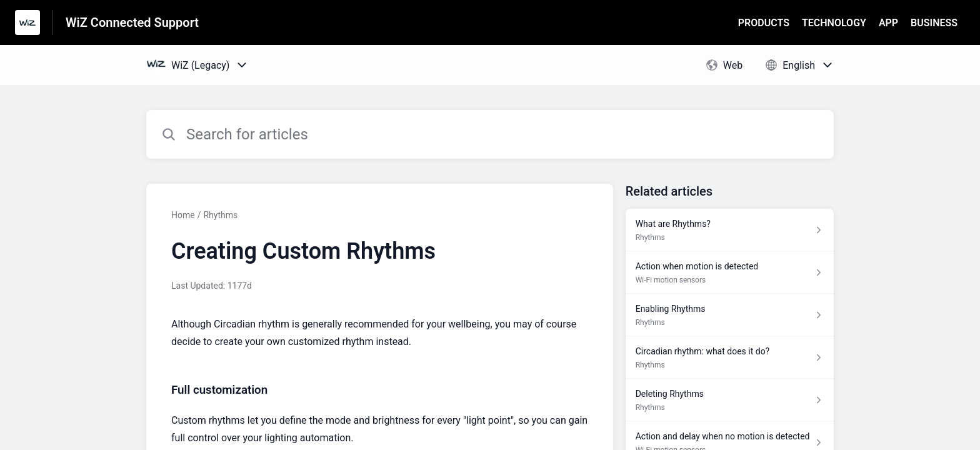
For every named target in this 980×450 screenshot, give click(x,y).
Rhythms (220, 215)
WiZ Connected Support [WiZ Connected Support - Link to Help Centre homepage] (132, 22)
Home (183, 215)
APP (888, 23)
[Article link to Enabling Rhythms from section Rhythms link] (730, 315)
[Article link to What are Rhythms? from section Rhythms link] (730, 230)
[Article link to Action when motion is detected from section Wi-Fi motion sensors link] (730, 272)
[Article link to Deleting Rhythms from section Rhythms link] (730, 400)
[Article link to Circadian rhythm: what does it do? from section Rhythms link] (730, 357)
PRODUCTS (764, 23)
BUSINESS (934, 23)
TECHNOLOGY (834, 23)
